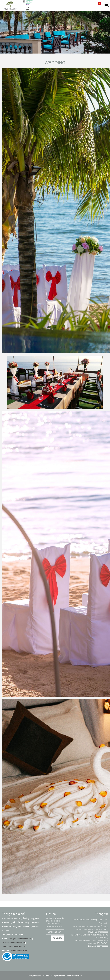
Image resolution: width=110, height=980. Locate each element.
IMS (81, 976)
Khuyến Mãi (84, 919)
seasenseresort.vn (19, 950)
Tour (105, 919)
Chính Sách (103, 923)
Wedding (55, 63)
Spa (100, 919)
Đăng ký (57, 938)
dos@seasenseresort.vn (14, 943)
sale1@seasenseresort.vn (14, 946)
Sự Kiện (75, 919)
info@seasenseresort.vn (20, 939)
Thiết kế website (73, 976)
